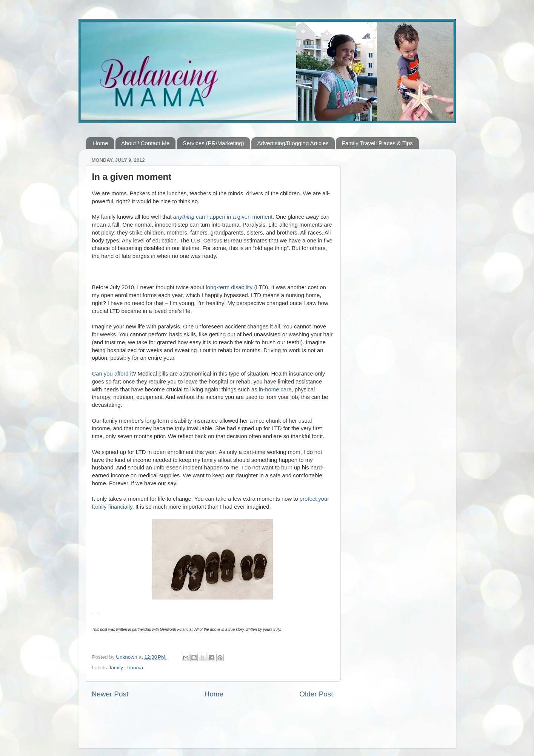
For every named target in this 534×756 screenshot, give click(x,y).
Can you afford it (113, 374)
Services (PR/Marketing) (213, 143)
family (117, 668)
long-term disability (229, 287)
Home (100, 143)
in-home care (275, 390)
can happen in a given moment (223, 217)
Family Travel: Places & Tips (377, 143)
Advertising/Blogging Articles (293, 143)
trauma (135, 668)
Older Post (316, 694)
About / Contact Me (145, 143)
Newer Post (110, 694)
